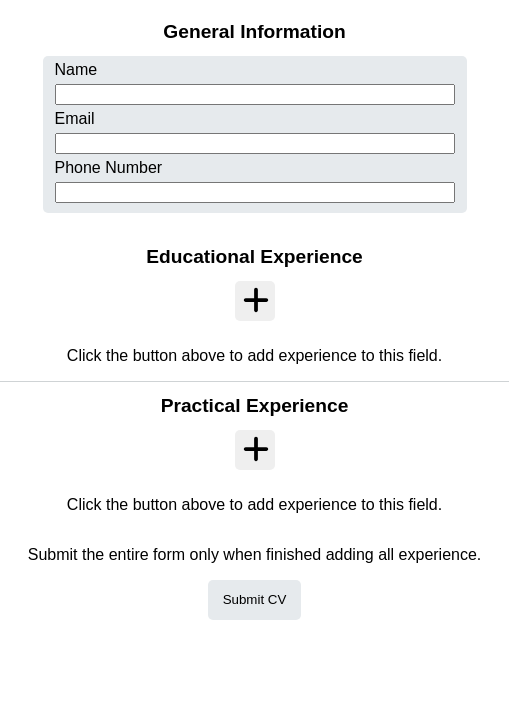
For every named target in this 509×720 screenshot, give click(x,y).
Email (75, 118)
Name (76, 69)
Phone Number (109, 167)
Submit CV (255, 599)
